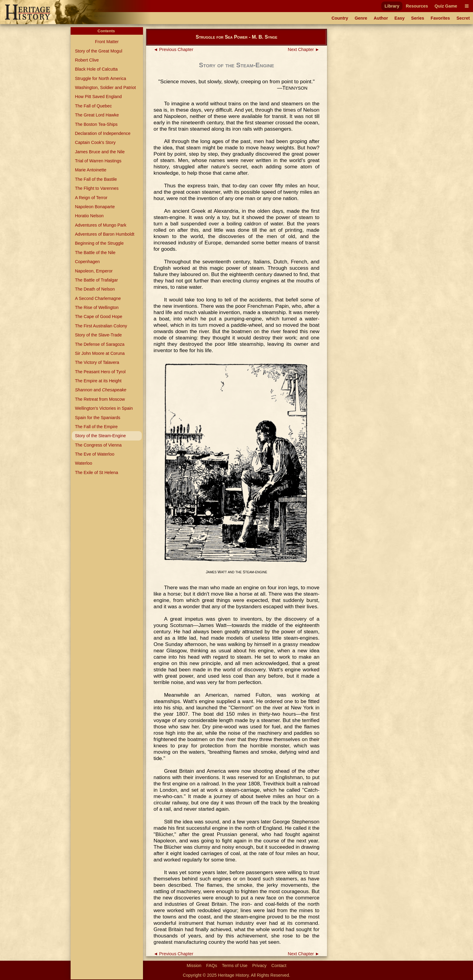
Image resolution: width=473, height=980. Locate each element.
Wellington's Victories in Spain (104, 408)
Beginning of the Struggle (99, 243)
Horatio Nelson (89, 216)
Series (418, 18)
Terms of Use (235, 966)
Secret (463, 18)
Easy (400, 18)
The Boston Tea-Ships (96, 124)
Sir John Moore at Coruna (100, 353)
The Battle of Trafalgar (96, 280)
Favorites (440, 18)
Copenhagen (87, 262)
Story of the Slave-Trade (98, 335)
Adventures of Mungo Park (100, 225)
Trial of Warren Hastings (98, 161)
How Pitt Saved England (98, 97)
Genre (361, 18)
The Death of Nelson (95, 289)
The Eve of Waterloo (95, 454)
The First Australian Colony (101, 326)
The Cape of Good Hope (98, 317)
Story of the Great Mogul (98, 51)
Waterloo (83, 463)
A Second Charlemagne (98, 298)
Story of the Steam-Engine (100, 436)
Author (381, 18)
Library (392, 6)
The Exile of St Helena (96, 472)
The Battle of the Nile (95, 253)
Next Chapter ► (304, 49)
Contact (279, 966)
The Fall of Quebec (93, 106)
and (100, 390)
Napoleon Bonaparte (95, 207)
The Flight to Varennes (97, 188)
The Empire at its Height (98, 381)
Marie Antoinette (90, 170)
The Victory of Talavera (97, 362)
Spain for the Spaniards (97, 418)
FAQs (212, 966)
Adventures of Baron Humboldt (105, 234)
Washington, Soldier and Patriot (105, 87)
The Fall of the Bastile (96, 179)
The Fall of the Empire (96, 427)
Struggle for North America (100, 78)
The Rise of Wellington (97, 307)
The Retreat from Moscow (100, 399)
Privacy (259, 966)
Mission (194, 966)
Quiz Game (446, 6)
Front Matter (107, 42)
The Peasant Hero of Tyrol (100, 372)
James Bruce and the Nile (100, 152)
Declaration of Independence (103, 133)
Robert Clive (87, 60)
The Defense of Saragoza (100, 344)
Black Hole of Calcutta (96, 69)
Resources (417, 6)
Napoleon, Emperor (94, 271)
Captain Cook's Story (95, 142)
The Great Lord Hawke (97, 115)
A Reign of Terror (91, 198)
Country (340, 18)
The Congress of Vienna (98, 445)
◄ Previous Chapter (173, 49)
